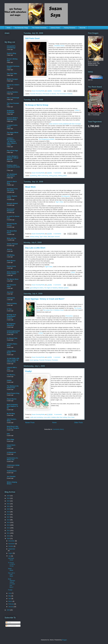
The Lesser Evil (48, 310)
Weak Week (30, 187)
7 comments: (58, 173)
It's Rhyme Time (12, 338)
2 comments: (58, 285)
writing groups (53, 176)
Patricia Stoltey (12, 303)
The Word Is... (11, 375)
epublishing (34, 176)
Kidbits (9, 380)
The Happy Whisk (13, 132)
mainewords (11, 298)
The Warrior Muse (13, 279)
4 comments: (58, 414)
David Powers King (13, 393)
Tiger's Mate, (60, 202)
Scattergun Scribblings (11, 111)
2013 (8, 528)
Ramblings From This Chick (12, 190)
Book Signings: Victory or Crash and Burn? (45, 299)
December (12, 541)
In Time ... (10, 309)
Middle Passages (12, 79)
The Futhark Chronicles (39, 28)
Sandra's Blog (11, 53)
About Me (82, 28)
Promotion (55, 360)
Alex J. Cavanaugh (13, 98)
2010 (8, 536)
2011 (8, 533)
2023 (8, 501)
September (12, 549)
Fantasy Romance (70, 28)
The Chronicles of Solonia (65, 94)
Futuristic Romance (36, 94)
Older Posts (79, 423)
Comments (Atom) (58, 429)
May (10, 596)
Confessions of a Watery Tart (12, 459)
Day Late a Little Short (35, 248)
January (11, 607)
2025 (8, 496)
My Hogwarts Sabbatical (11, 324)
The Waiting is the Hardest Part (13, 387)
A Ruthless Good (59, 46)
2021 (8, 506)
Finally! (29, 371)
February (11, 604)
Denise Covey (11, 266)
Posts (8, 623)
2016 (8, 520)
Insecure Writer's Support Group (12, 119)
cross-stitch (47, 417)
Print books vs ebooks (49, 94)
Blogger (64, 640)
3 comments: (58, 91)
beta (8, 434)
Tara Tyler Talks (12, 74)
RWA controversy (43, 176)
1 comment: (57, 357)
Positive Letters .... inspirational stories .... (13, 167)
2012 (8, 530)
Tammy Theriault (12, 244)
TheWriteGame (12, 471)
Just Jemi (10, 292)
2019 (8, 512)
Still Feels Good (32, 38)
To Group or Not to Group (37, 105)
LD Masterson (11, 452)
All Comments (11, 626)
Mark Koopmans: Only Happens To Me (12, 406)
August (11, 553)
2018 (8, 514)
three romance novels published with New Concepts (65, 124)
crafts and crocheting (36, 417)
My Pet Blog (11, 414)
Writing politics (63, 176)
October (11, 546)
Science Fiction (55, 28)
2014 (8, 525)
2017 (8, 517)
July (10, 556)
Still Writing (11, 255)
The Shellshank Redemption (12, 175)
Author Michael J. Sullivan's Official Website (13, 158)
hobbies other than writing (59, 417)
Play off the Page (12, 151)
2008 (8, 610)
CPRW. (77, 110)
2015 (8, 522)
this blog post (66, 196)
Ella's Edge (10, 439)
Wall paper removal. (54, 237)
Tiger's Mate (43, 237)
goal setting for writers (37, 288)
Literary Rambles (12, 92)
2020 (8, 509)
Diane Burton (11, 261)
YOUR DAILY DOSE (13, 465)
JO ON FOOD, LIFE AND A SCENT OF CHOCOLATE (13, 360)
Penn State (71, 417)
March (11, 601)
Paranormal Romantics (11, 210)
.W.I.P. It (9, 249)
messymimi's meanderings (11, 47)
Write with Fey (11, 238)
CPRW (73, 272)
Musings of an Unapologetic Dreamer (11, 316)
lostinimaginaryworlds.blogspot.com (13, 332)
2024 (8, 498)
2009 (8, 539)
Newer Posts (30, 423)
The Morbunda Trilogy (21, 28)
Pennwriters (69, 316)
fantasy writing (34, 237)
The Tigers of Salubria (51, 288)
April (10, 599)
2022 (8, 504)
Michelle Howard (12, 203)
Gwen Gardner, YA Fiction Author (13, 273)
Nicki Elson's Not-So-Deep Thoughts (13, 427)
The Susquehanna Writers (46, 139)
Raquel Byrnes (12, 399)
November (12, 544)
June (10, 593)
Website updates (63, 288)
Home (9, 28)
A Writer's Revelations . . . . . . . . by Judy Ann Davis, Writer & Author (13, 141)
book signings (34, 360)
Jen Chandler (11, 476)
